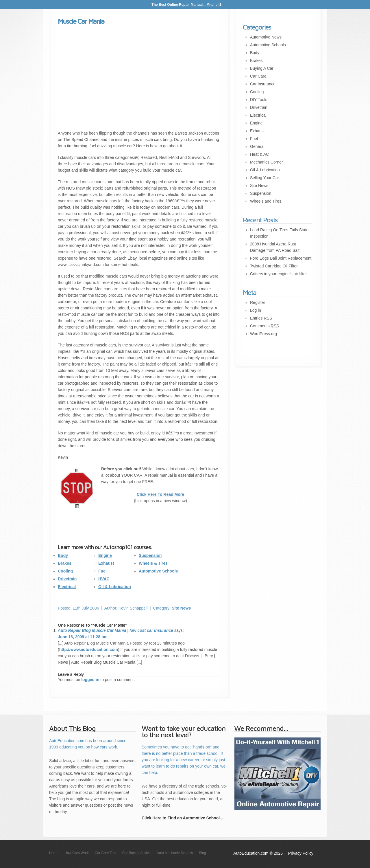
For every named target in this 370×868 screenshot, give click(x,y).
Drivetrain (67, 579)
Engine (105, 555)
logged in (90, 680)
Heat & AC (259, 154)
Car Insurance (263, 84)
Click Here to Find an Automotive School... (182, 818)
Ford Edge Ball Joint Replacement (281, 258)
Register (258, 302)
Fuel (102, 571)
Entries (261, 318)
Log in (256, 310)
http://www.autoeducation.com (89, 649)
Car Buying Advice (136, 853)
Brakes (65, 563)
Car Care (258, 76)
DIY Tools (259, 100)
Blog (202, 853)
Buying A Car (262, 68)
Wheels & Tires (153, 563)
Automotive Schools (158, 571)
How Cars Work (77, 853)
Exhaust (106, 563)
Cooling (65, 571)
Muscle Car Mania (81, 21)
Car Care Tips (106, 853)
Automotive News (266, 37)
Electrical (67, 587)
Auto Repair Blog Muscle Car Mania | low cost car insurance (115, 630)
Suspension (150, 555)
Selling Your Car (264, 178)
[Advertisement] (139, 78)
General (257, 146)
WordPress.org (263, 334)
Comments (264, 326)
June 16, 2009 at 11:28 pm (83, 637)
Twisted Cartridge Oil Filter (274, 266)
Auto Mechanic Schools (175, 853)
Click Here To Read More (160, 494)
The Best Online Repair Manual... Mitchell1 (186, 5)
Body (63, 555)
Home (54, 853)
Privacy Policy (301, 853)
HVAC (104, 579)
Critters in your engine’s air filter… (281, 274)
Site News (181, 608)
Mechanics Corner (267, 162)
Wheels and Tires (266, 201)
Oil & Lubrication (115, 587)
